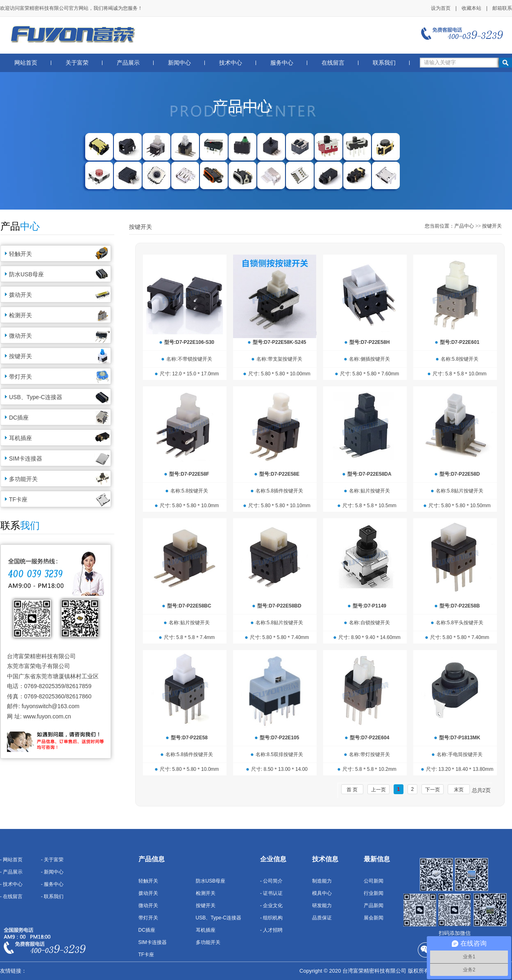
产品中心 (464, 226)
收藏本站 (471, 8)
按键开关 (20, 356)
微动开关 (20, 336)
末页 (459, 790)
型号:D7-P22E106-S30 (189, 342)
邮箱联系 (502, 8)
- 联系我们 (52, 896)
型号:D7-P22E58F (189, 474)
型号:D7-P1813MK (460, 738)
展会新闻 (374, 918)
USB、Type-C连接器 (36, 397)
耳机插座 (20, 438)
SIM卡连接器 (26, 458)
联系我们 (384, 63)
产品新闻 (374, 905)
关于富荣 (77, 63)
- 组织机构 (271, 918)
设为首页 (441, 8)
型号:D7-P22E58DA (369, 474)
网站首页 (26, 63)
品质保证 (322, 918)
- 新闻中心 (52, 872)
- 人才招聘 (271, 930)
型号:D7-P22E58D (460, 474)
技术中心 (231, 63)
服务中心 (282, 63)
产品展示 (128, 63)
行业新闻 (374, 893)
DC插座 (19, 418)
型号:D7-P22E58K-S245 (280, 342)
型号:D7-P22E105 (280, 738)
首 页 (352, 790)
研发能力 (322, 905)
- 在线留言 (11, 896)
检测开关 (20, 315)
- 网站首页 (11, 860)
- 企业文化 (271, 905)
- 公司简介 (271, 881)
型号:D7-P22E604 (370, 738)
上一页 (378, 790)
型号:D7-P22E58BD (279, 606)
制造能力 (322, 881)
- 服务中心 (52, 884)
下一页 (433, 790)
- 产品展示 (11, 872)
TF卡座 (18, 499)
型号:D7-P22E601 (460, 342)
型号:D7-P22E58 (189, 738)
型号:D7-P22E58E (279, 474)
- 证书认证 (271, 893)
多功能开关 (23, 479)
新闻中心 (179, 63)
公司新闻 (374, 881)
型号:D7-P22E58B (460, 606)
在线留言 (333, 63)
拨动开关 (20, 295)
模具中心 (322, 893)
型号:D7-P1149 (369, 606)
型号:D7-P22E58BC (189, 606)
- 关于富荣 (52, 860)
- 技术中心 (11, 884)
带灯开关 (20, 377)
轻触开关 (20, 254)
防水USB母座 (26, 274)
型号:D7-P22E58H (370, 342)
